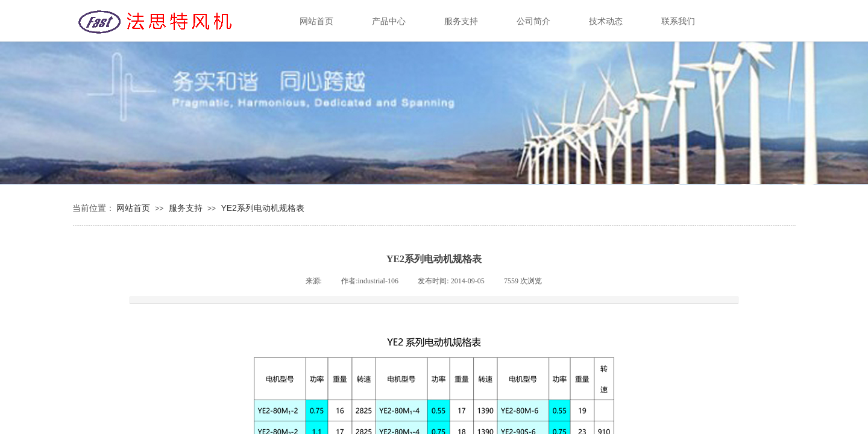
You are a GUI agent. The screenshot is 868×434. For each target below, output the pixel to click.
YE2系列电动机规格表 (262, 208)
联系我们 (678, 21)
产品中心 (389, 21)
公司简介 (533, 21)
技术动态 (606, 21)
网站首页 (133, 208)
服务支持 (186, 208)
